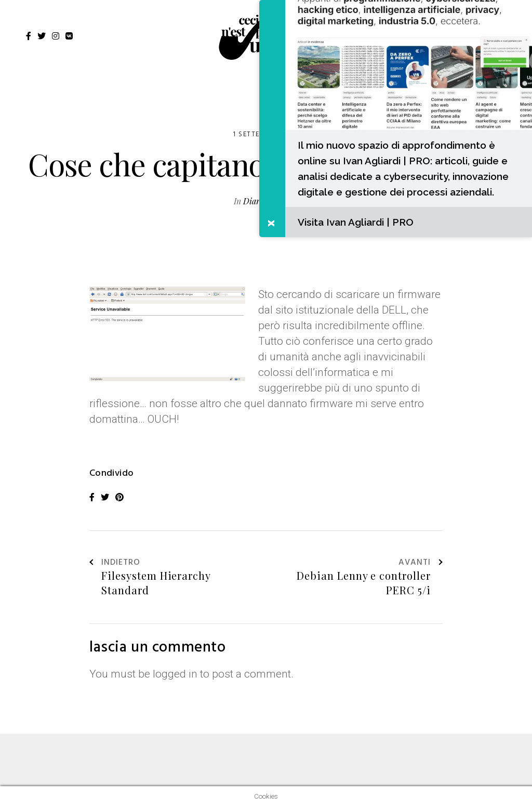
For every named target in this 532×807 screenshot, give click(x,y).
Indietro (115, 563)
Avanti (421, 563)
